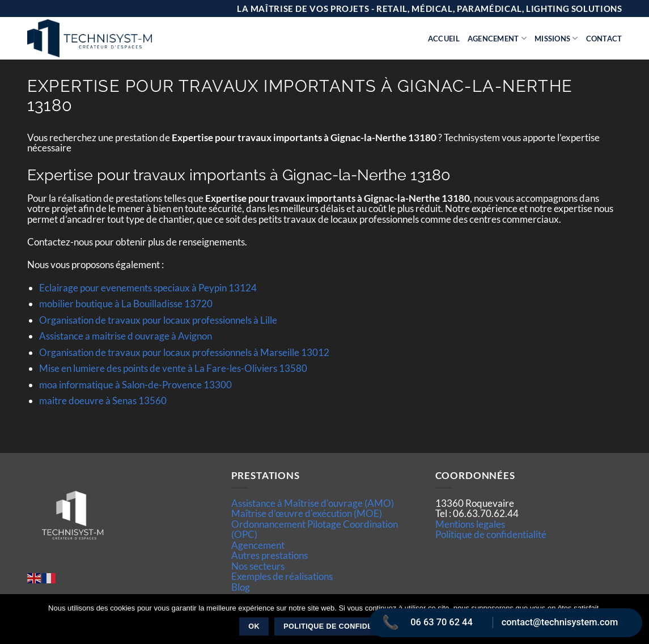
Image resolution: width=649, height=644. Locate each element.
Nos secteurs (258, 566)
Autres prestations (270, 555)
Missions (556, 38)
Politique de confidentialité (491, 534)
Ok (254, 626)
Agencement (497, 38)
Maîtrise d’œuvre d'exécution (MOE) (307, 513)
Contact (604, 39)
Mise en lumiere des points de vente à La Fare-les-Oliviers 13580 (173, 368)
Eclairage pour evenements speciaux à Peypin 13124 (148, 288)
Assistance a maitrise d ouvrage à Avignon (126, 336)
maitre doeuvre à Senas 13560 (103, 401)
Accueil (444, 39)
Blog (241, 587)
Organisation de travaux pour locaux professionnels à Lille (158, 320)
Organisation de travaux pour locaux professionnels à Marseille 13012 (184, 352)
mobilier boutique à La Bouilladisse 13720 (126, 304)
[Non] (634, 622)
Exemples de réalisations (282, 576)
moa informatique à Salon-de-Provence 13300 (135, 385)
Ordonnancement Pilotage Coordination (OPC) (315, 529)
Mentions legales (470, 524)
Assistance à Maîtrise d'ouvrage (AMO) (313, 503)
